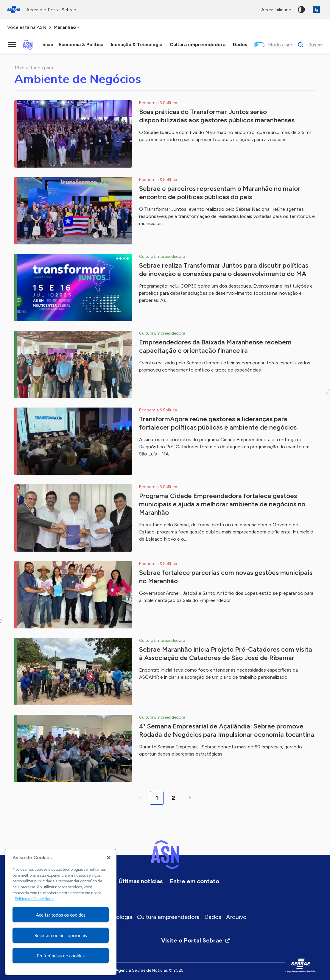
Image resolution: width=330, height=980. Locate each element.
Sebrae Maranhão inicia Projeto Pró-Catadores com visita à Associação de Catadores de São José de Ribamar (226, 654)
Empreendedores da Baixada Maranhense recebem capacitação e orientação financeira (215, 346)
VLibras (316, 10)
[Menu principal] (12, 45)
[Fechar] (109, 858)
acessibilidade (276, 10)
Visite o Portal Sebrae (196, 940)
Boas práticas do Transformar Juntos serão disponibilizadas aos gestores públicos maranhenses (217, 116)
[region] (61, 912)
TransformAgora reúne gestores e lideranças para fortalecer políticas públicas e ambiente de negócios (218, 423)
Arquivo (236, 917)
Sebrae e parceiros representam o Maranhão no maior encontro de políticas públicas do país (220, 193)
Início (47, 45)
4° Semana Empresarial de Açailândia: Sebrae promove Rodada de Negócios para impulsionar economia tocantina (227, 730)
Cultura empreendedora (168, 917)
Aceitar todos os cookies (61, 915)
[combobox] (67, 28)
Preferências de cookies (61, 955)
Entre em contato (194, 881)
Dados (213, 917)
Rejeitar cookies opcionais (61, 935)
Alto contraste (301, 10)
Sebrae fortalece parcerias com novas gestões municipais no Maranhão (226, 577)
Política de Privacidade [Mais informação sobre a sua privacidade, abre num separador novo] (34, 899)
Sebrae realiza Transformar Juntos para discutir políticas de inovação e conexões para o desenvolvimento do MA (224, 270)
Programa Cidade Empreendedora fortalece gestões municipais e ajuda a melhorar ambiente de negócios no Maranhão (222, 504)
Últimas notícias (141, 881)
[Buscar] (309, 45)
